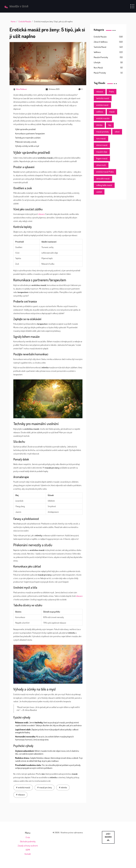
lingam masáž (102, 158)
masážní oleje (102, 152)
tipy (110, 125)
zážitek (99, 192)
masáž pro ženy (46, 787)
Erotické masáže (100, 37)
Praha (111, 92)
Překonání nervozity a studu (26, 142)
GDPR (28, 850)
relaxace (41, 214)
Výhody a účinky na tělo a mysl (27, 146)
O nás (28, 837)
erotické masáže (103, 118)
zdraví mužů (101, 165)
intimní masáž (102, 145)
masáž (112, 112)
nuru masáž (101, 138)
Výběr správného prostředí (25, 129)
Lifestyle (97, 62)
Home (13, 21)
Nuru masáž (98, 68)
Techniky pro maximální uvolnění (28, 138)
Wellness (97, 52)
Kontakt (28, 854)
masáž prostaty (103, 132)
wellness (100, 112)
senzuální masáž (103, 179)
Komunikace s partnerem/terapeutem (30, 134)
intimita (64, 787)
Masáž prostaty (100, 73)
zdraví (117, 132)
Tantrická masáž (100, 47)
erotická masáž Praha (105, 172)
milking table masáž (104, 185)
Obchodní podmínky (28, 841)
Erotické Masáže (25, 21)
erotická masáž (24, 787)
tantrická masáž (103, 98)
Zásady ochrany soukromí (28, 846)
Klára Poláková (20, 89)
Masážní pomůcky (101, 57)
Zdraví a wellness (101, 42)
